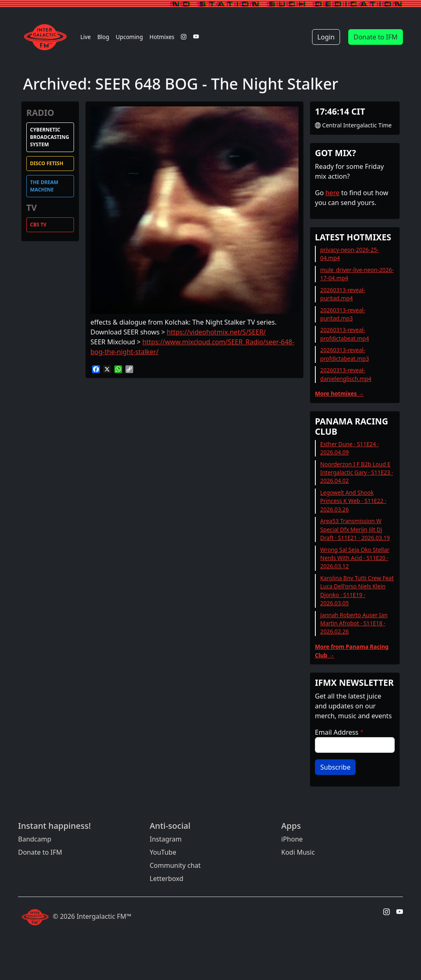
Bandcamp (35, 839)
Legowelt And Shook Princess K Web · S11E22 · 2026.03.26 (353, 501)
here (332, 193)
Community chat (175, 865)
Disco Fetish (47, 163)
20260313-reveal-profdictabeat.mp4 (345, 334)
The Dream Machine (44, 186)
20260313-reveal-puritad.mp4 (343, 294)
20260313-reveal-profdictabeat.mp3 (345, 354)
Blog (103, 37)
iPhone (292, 839)
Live (85, 37)
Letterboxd (167, 879)
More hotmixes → (339, 393)
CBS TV (38, 225)
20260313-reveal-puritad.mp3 (343, 314)
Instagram (166, 839)
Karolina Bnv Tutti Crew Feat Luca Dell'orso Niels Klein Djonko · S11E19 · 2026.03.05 (357, 590)
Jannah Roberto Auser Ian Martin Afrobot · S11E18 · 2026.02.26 (354, 623)
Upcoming (130, 37)
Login (326, 37)
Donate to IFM (376, 37)
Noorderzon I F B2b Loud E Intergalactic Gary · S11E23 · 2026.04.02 (357, 473)
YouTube (163, 852)
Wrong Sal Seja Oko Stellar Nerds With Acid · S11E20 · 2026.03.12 (355, 558)
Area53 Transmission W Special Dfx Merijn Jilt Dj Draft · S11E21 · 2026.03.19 (355, 529)
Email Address (337, 732)
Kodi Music (298, 852)
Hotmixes (162, 37)
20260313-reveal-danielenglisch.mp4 (346, 374)
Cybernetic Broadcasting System (50, 137)
